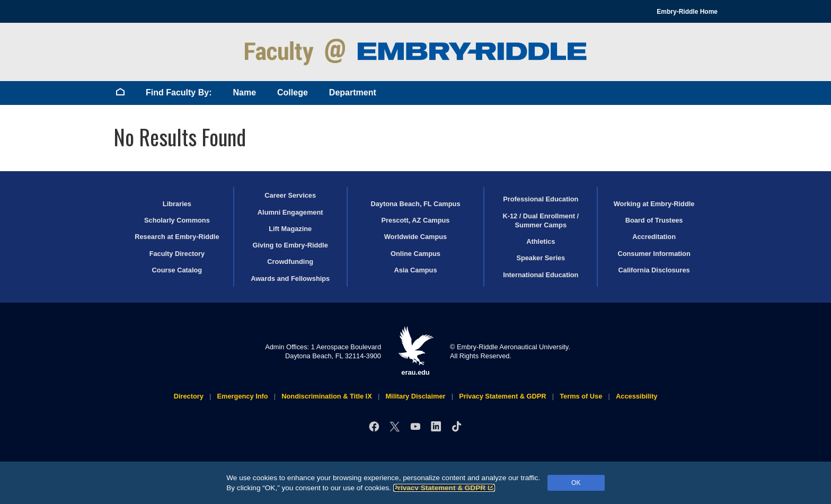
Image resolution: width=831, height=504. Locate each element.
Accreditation (654, 237)
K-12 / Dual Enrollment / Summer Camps (541, 220)
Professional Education (541, 199)
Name (244, 92)
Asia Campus (415, 270)
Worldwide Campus (416, 237)
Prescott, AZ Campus (416, 220)
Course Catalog (177, 270)
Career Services (290, 195)
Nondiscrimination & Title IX (326, 396)
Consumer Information (654, 254)
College (293, 92)
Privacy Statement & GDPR (444, 488)
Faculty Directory (177, 254)
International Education (541, 275)
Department (353, 92)
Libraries (177, 204)
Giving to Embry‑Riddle (290, 245)
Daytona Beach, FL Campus (415, 204)
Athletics (541, 241)
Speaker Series (541, 258)
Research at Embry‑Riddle (177, 237)
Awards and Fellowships (290, 278)
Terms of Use (581, 396)
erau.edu (415, 351)
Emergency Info (243, 396)
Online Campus (415, 254)
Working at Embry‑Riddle (654, 204)
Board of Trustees (654, 220)
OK (576, 483)
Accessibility (636, 396)
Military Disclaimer (415, 396)
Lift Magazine (290, 229)
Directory (189, 396)
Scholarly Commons (177, 220)
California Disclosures (654, 270)
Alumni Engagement (290, 212)
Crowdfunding (290, 262)
